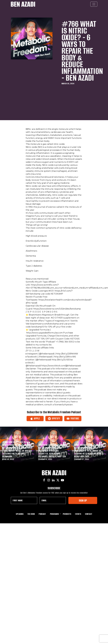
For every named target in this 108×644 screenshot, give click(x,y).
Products (67, 514)
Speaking (20, 514)
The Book (31, 514)
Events (78, 514)
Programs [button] (54, 514)
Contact (89, 514)
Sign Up (83, 500)
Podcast (42, 514)
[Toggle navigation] (94, 4)
